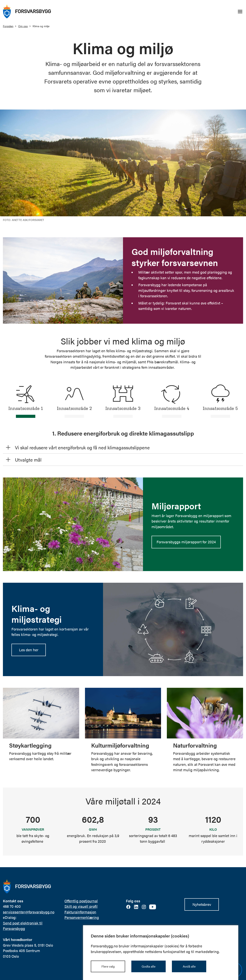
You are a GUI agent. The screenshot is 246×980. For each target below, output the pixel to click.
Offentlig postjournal (81, 901)
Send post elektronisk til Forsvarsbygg (23, 926)
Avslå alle (189, 966)
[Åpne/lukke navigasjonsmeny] (240, 12)
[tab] (26, 400)
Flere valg (108, 966)
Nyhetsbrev (202, 904)
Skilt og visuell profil (81, 906)
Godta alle (149, 966)
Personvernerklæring (82, 917)
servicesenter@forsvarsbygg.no (29, 912)
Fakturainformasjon (80, 912)
